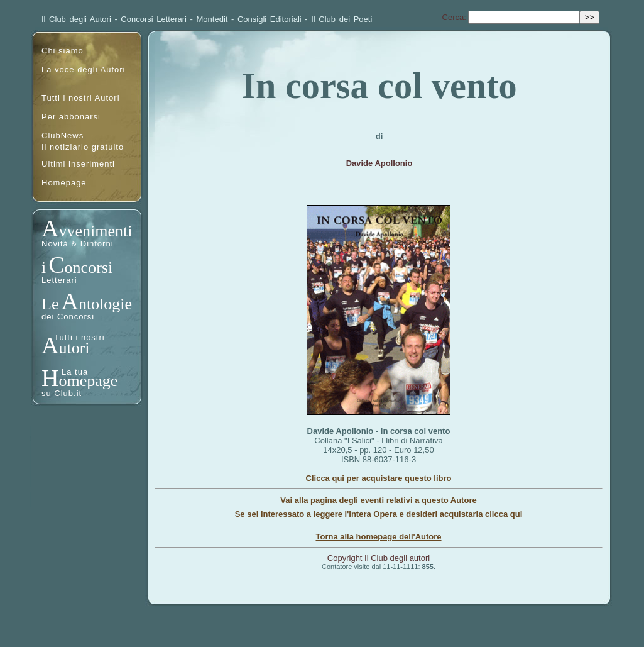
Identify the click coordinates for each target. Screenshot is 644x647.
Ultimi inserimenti (78, 164)
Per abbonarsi (71, 117)
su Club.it (62, 393)
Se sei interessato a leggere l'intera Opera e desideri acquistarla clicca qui (379, 514)
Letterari (59, 280)
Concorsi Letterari (154, 19)
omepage (88, 381)
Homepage (64, 183)
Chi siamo (63, 51)
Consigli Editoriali (270, 19)
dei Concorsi (68, 317)
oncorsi (89, 268)
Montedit (212, 19)
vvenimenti (95, 231)
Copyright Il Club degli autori (379, 558)
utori (74, 348)
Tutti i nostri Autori (81, 98)
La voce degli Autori (83, 69)
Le (50, 304)
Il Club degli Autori (76, 19)
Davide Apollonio (379, 163)
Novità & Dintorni (78, 244)
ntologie (105, 304)
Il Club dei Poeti (341, 19)
